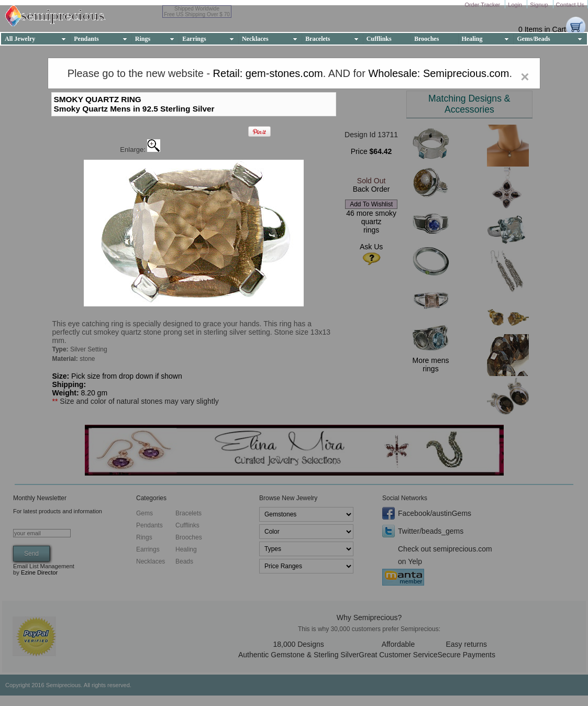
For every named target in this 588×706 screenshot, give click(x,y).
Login (516, 5)
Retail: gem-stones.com (268, 73)
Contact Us (570, 5)
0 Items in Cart (542, 29)
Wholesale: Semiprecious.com (439, 73)
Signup (540, 5)
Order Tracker (483, 5)
